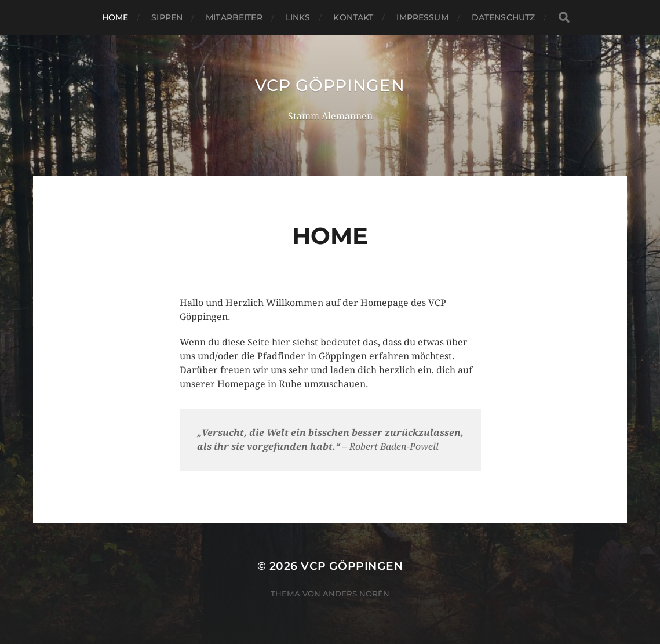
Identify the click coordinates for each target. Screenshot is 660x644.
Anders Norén (356, 594)
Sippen (167, 17)
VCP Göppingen (330, 85)
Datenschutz (504, 17)
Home (115, 17)
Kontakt (353, 17)
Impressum (422, 17)
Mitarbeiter (234, 17)
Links (298, 17)
